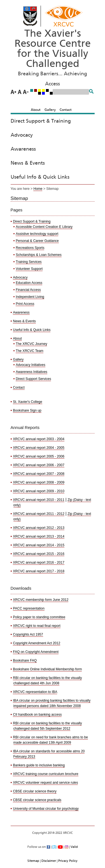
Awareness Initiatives (32, 372)
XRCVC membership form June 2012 (41, 600)
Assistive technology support (37, 234)
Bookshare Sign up (27, 410)
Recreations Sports (30, 248)
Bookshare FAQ (25, 661)
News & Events (28, 163)
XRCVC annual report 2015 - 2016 (39, 554)
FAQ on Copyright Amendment (36, 652)
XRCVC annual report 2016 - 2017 (39, 563)
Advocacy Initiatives (30, 365)
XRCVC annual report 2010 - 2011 (39, 500)
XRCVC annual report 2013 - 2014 (39, 536)
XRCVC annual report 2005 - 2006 (39, 456)
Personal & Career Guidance (37, 241)
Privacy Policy (68, 861)
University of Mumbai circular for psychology (46, 809)
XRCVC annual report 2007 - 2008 (39, 474)
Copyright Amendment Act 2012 (37, 643)
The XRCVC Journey (31, 344)
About (36, 110)
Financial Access (28, 290)
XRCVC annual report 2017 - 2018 (39, 571)
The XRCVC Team (29, 351)
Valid (74, 847)
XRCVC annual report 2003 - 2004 (39, 439)
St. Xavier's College (27, 402)
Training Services (29, 262)
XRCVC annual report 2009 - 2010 (39, 491)
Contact (66, 110)
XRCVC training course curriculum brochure (46, 774)
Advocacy (22, 135)
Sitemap (33, 861)
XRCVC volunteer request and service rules (45, 783)
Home (38, 189)
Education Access (29, 283)
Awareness (23, 149)
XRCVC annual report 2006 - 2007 (39, 465)
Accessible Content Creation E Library (44, 227)
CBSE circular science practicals (37, 800)
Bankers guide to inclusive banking (39, 765)
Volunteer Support (29, 269)
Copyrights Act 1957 (28, 634)
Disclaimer (49, 861)
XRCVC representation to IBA (35, 692)
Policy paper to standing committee (39, 617)
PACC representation (29, 608)
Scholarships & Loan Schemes (39, 255)
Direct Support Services (33, 379)
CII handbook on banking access (37, 715)
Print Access (25, 304)
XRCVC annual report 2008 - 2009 (39, 482)
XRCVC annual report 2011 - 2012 (39, 514)
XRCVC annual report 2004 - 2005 (39, 448)
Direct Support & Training (41, 121)
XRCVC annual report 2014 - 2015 (39, 545)
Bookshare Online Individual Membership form (47, 669)
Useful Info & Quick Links (40, 177)
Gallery (50, 110)
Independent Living (30, 297)
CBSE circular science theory (35, 791)
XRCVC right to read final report (37, 626)
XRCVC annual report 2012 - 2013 (39, 528)
